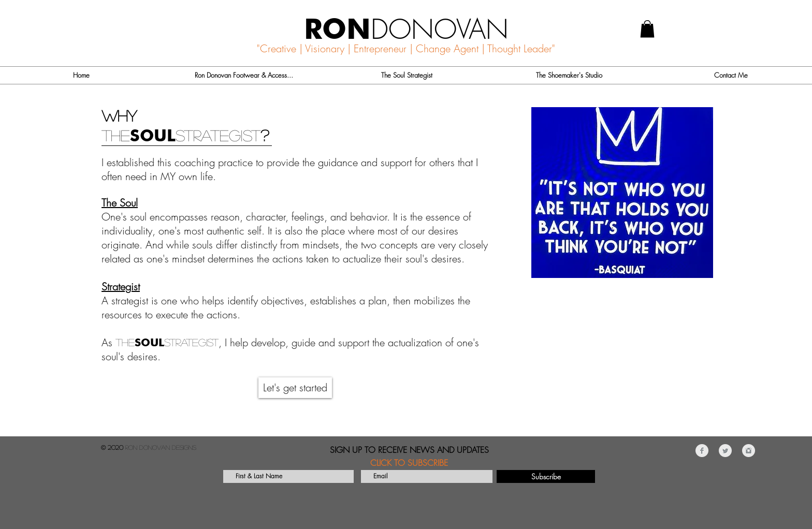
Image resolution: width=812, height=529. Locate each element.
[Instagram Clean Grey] (749, 451)
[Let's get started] (295, 388)
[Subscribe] (546, 476)
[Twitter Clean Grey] (725, 451)
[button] (647, 29)
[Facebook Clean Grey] (702, 451)
